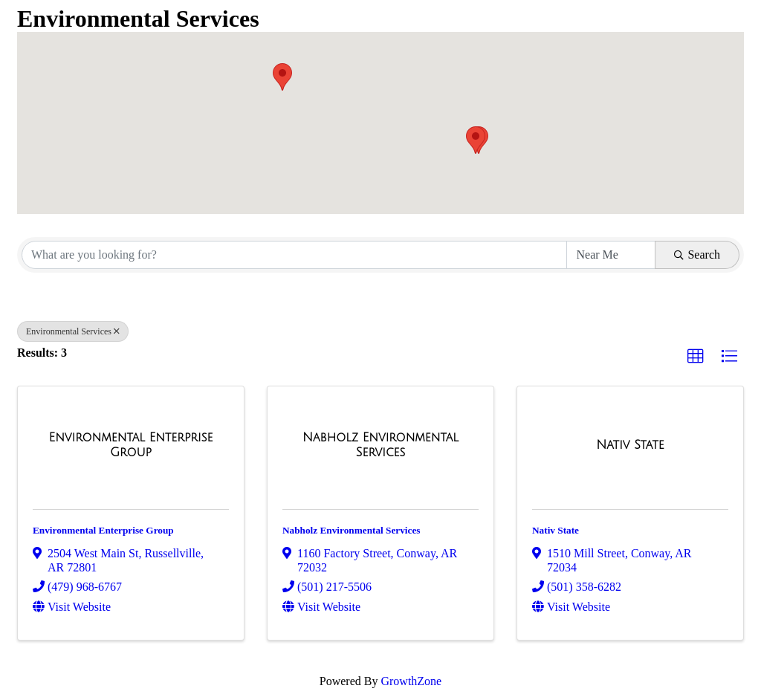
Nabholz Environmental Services (351, 530)
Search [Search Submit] (697, 255)
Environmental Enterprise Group (103, 530)
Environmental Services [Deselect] (73, 331)
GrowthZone (411, 681)
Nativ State (556, 530)
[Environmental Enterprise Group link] (131, 445)
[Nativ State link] (630, 445)
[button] (282, 77)
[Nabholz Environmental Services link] (380, 445)
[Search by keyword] (294, 255)
